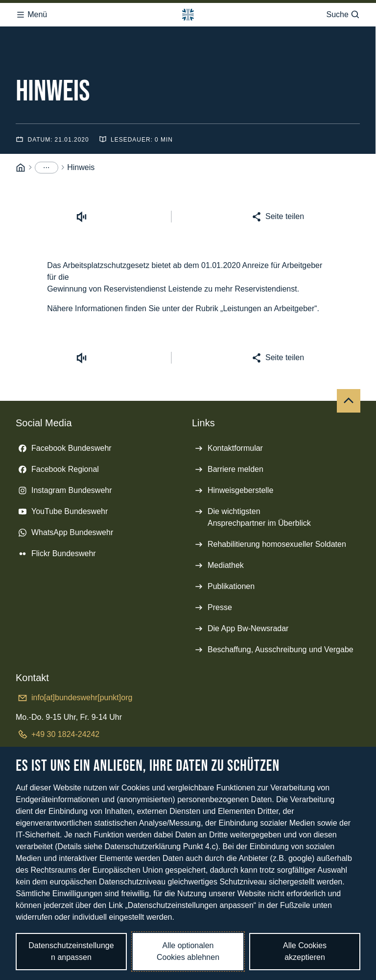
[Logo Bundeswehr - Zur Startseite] (188, 15)
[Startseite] (21, 168)
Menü (31, 15)
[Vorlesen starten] (82, 217)
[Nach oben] (349, 401)
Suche (343, 15)
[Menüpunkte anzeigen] (47, 168)
